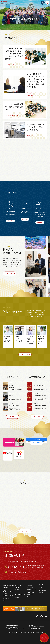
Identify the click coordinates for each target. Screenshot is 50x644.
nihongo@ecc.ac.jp (20, 572)
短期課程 (17, 590)
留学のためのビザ (31, 595)
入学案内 (29, 585)
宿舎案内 (17, 597)
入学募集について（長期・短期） (32, 590)
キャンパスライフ (20, 595)
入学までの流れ (30, 588)
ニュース (41, 585)
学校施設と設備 (6, 599)
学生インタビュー (7, 600)
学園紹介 (5, 590)
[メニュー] (47, 3)
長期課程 (17, 588)
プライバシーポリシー (22, 632)
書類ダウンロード (31, 596)
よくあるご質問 (42, 590)
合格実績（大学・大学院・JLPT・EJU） (8, 596)
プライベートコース (19, 591)
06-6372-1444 (16, 567)
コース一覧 (18, 585)
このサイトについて (12, 632)
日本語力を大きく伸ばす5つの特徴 (8, 593)
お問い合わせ (42, 593)
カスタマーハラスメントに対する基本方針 (36, 632)
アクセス (41, 588)
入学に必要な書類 (31, 593)
